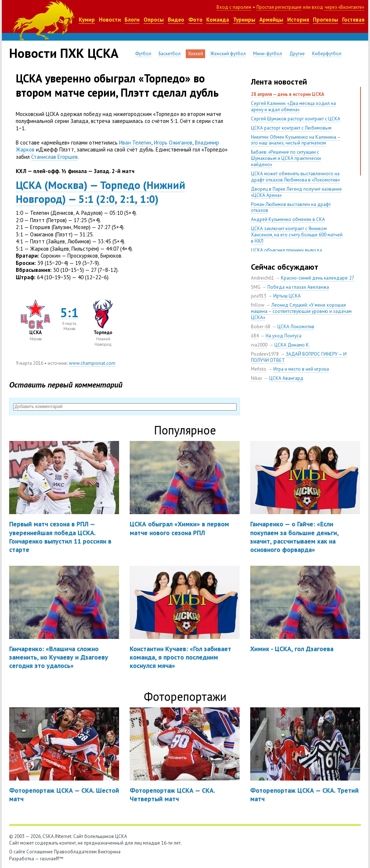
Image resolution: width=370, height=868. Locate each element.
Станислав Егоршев (54, 157)
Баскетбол (170, 54)
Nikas (257, 378)
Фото (195, 20)
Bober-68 (261, 327)
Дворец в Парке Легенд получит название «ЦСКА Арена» (296, 192)
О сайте (17, 852)
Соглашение (40, 852)
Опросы (154, 20)
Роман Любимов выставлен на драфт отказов (291, 207)
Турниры (244, 20)
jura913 (259, 296)
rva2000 (259, 345)
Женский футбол (228, 54)
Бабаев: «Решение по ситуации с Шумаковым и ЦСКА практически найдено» (286, 158)
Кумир (87, 20)
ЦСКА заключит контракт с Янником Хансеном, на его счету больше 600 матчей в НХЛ (297, 235)
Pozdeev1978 (265, 354)
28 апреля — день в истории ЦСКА (288, 94)
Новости (110, 20)
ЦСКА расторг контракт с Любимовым (291, 128)
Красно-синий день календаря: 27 (318, 278)
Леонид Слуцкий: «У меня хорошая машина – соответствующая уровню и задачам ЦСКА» (301, 311)
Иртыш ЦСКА (287, 296)
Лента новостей (279, 82)
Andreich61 (262, 278)
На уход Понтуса (284, 336)
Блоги (132, 20)
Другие (297, 54)
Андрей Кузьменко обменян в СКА (288, 219)
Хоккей (195, 54)
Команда (218, 20)
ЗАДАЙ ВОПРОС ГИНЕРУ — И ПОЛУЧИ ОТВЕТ (299, 357)
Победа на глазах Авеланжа (298, 287)
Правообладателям (75, 852)
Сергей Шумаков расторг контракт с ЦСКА (296, 119)
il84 (255, 336)
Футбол (143, 54)
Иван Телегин (135, 143)
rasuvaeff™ (52, 859)
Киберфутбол (327, 54)
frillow (258, 305)
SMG (256, 287)
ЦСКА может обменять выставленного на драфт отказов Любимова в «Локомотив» (295, 177)
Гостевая (353, 20)
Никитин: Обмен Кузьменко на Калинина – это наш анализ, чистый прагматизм (296, 140)
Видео (176, 20)
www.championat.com (92, 363)
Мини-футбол (268, 54)
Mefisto (259, 369)
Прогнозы (325, 20)
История (298, 20)
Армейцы (271, 20)
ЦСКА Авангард (286, 378)
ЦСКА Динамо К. (292, 345)
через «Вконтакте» (344, 7)
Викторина (109, 852)
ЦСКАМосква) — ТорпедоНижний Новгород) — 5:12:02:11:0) (101, 192)
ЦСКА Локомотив (296, 327)
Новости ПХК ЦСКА (64, 53)
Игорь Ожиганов (173, 143)
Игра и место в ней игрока (301, 369)
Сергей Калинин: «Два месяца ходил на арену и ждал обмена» (293, 106)
